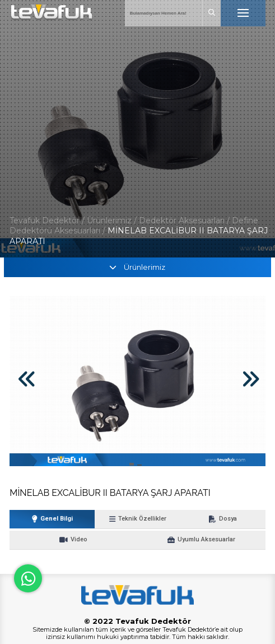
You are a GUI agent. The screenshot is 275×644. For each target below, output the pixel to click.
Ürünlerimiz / (113, 220)
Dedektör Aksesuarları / (185, 220)
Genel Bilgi (52, 519)
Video (73, 540)
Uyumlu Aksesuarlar (201, 540)
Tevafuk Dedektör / (47, 220)
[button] (132, 464)
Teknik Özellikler (138, 519)
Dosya (223, 519)
